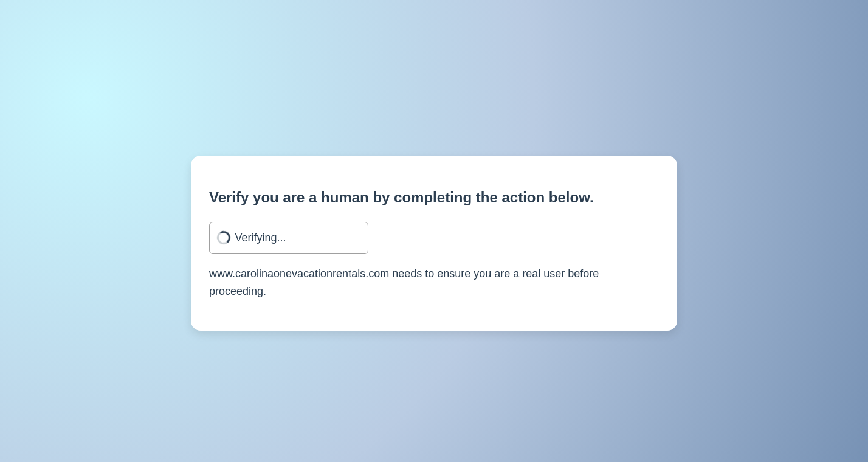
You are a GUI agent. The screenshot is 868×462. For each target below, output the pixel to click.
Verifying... (261, 238)
